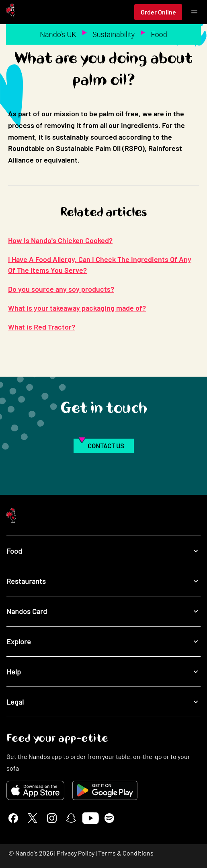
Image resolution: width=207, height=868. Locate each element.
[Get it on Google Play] (105, 790)
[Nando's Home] (11, 12)
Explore (103, 642)
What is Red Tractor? (42, 327)
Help (103, 672)
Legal (103, 702)
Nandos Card (103, 611)
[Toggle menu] (194, 12)
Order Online (158, 12)
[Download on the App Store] (35, 790)
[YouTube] (90, 818)
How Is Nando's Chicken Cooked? (60, 240)
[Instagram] (52, 818)
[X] (33, 818)
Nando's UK (58, 34)
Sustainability (114, 34)
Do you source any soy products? (61, 289)
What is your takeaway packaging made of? (77, 308)
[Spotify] (109, 818)
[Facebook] (13, 818)
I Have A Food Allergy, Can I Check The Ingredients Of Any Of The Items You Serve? (100, 265)
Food (159, 34)
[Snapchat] (71, 818)
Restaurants (103, 581)
